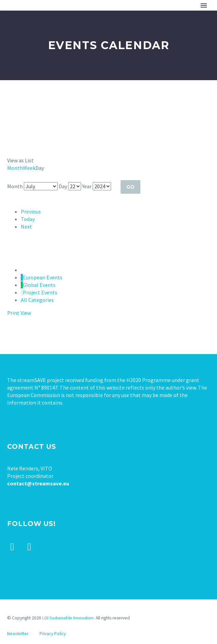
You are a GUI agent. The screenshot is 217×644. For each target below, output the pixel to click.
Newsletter (18, 634)
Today (28, 219)
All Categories (37, 300)
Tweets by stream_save (34, 591)
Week (29, 168)
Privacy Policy (53, 634)
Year (87, 186)
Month (15, 168)
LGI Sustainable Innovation (68, 618)
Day (63, 186)
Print (19, 313)
